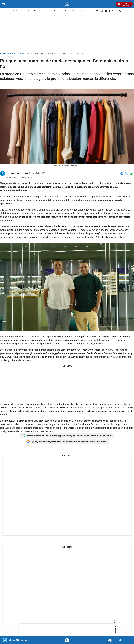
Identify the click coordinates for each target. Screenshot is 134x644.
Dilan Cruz (28, 11)
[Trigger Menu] (4, 4)
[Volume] (120, 640)
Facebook (122, 173)
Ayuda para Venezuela (54, 11)
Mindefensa (39, 11)
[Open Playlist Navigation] (131, 640)
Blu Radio (3, 54)
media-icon (67, 640)
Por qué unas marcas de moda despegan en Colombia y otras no (59, 54)
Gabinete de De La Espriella (75, 11)
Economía (14, 54)
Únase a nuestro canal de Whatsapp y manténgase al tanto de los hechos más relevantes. (67, 435)
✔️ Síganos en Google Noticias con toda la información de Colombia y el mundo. (67, 441)
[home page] (67, 4)
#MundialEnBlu (93, 11)
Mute (110, 640)
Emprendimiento (26, 54)
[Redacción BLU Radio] (19, 173)
